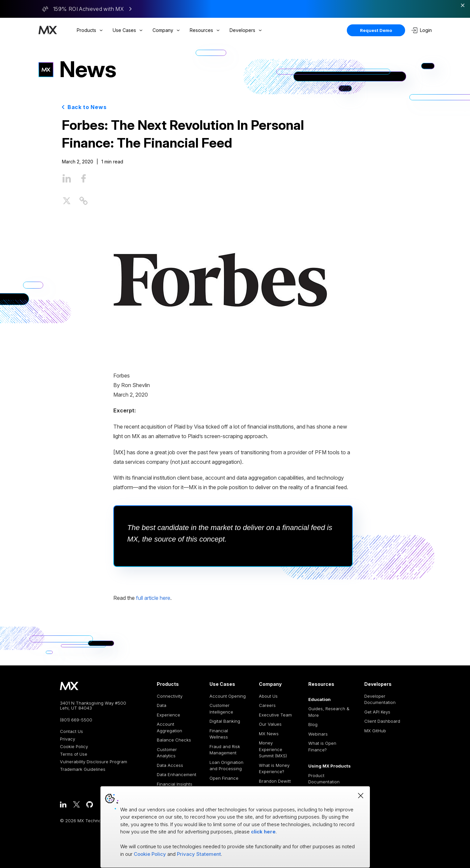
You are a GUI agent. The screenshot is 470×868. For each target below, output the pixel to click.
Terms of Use (74, 754)
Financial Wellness (219, 734)
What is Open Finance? (322, 746)
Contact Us (71, 731)
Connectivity (170, 696)
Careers (267, 705)
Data (162, 705)
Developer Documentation (380, 699)
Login (422, 30)
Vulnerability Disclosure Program (94, 762)
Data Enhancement (177, 774)
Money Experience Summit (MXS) (273, 749)
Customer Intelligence (221, 709)
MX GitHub (375, 731)
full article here (153, 598)
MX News (269, 734)
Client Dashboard (382, 721)
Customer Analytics (167, 753)
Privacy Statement (199, 854)
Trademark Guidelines (83, 769)
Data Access (170, 765)
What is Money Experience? (274, 769)
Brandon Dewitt (275, 781)
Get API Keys (377, 712)
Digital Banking (225, 721)
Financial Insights (175, 784)
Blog (313, 724)
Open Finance (224, 778)
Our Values (270, 724)
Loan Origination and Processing (226, 766)
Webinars (318, 734)
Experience (168, 715)
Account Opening (228, 696)
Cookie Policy (74, 747)
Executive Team (275, 715)
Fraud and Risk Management (225, 750)
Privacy (68, 739)
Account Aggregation (169, 727)
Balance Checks (174, 740)
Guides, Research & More (329, 712)
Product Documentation (324, 779)
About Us (268, 696)
